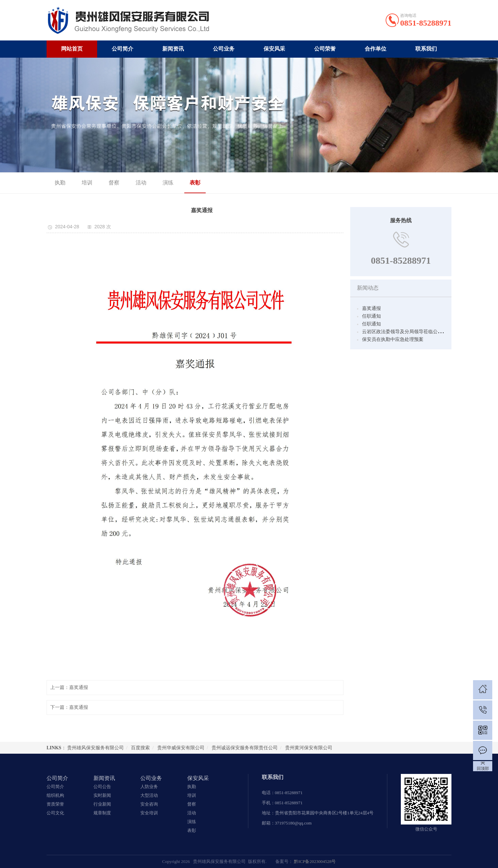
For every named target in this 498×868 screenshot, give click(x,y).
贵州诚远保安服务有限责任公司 (245, 748)
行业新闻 (102, 804)
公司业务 (224, 49)
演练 (163, 183)
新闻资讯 (173, 49)
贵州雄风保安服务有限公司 (95, 748)
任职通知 (371, 316)
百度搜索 (140, 748)
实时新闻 (102, 795)
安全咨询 (149, 804)
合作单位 (376, 49)
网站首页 (72, 49)
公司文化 (55, 813)
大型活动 (149, 795)
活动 (136, 183)
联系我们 (426, 49)
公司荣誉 (325, 49)
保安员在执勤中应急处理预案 (393, 339)
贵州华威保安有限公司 (181, 748)
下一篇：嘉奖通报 (69, 707)
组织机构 (55, 795)
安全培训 (149, 813)
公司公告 (102, 787)
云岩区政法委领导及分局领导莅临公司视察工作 (412, 332)
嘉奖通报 (371, 308)
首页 (422, 183)
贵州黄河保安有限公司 (309, 748)
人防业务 (149, 787)
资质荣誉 (55, 804)
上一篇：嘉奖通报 (69, 687)
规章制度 (102, 813)
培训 (82, 183)
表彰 (190, 183)
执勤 (55, 183)
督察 (109, 183)
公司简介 (122, 49)
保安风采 (274, 49)
